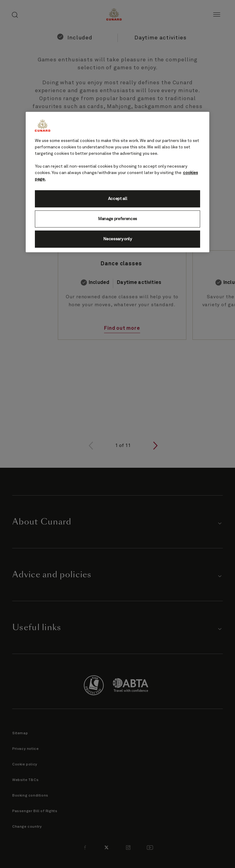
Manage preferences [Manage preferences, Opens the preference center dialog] (117, 219)
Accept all (118, 199)
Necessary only (117, 239)
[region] (117, 182)
